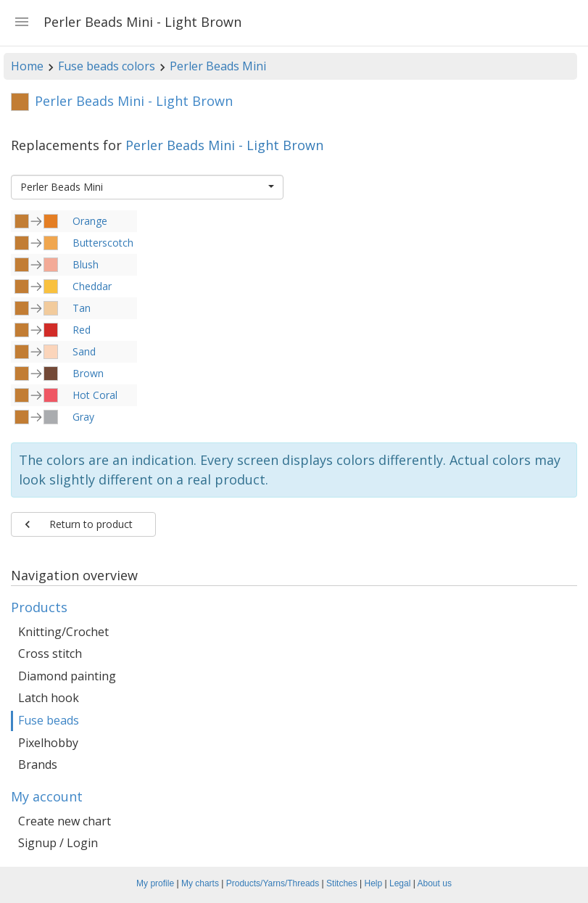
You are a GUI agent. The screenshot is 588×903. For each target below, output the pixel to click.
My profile (155, 883)
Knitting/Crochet (63, 632)
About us (435, 883)
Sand (84, 351)
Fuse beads (49, 720)
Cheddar (92, 286)
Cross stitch (50, 653)
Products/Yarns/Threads (273, 883)
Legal (400, 883)
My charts (200, 883)
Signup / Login (58, 843)
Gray (83, 417)
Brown (88, 373)
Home (27, 66)
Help (374, 883)
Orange (90, 221)
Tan (82, 308)
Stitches (342, 883)
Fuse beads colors (107, 66)
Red (82, 330)
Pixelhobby (48, 743)
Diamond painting (67, 676)
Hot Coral (95, 395)
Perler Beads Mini (218, 66)
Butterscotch (103, 243)
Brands (38, 764)
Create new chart (65, 821)
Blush (86, 264)
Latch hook (49, 698)
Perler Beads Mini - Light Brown (224, 145)
